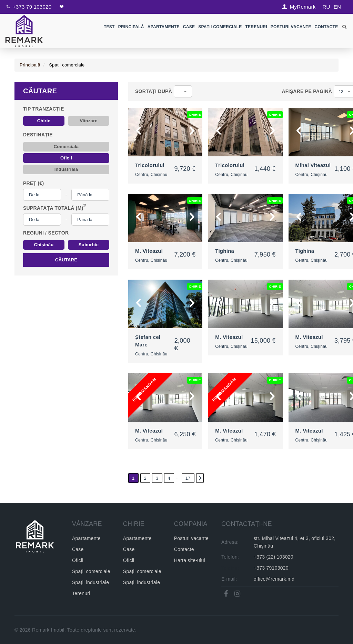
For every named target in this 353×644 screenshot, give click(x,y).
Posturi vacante (191, 538)
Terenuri (256, 27)
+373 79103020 (271, 568)
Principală (131, 27)
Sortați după (154, 91)
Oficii (78, 560)
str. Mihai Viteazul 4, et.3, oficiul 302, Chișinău (295, 542)
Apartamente (164, 27)
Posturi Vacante (291, 27)
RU (326, 7)
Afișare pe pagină (307, 91)
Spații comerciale (220, 27)
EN (337, 7)
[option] (165, 132)
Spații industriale (90, 582)
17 (188, 478)
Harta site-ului (190, 560)
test (109, 27)
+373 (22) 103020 (274, 557)
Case (189, 27)
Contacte (326, 27)
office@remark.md (274, 579)
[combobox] (183, 91)
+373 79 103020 (32, 7)
